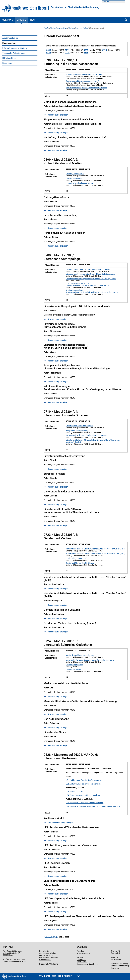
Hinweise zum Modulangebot (19, 53)
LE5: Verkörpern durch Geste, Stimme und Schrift (85, 803)
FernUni (46, 28)
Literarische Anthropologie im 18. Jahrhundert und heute (88, 269)
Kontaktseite (44, 951)
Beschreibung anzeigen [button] (56, 115)
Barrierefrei (115, 953)
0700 (86, 50)
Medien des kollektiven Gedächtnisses (80, 655)
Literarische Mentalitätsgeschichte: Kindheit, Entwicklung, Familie (91, 279)
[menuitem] (20, 38)
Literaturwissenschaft (16, 83)
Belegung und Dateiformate (18, 48)
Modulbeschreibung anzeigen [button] (59, 823)
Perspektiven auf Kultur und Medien (80, 183)
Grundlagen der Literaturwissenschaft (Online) (84, 74)
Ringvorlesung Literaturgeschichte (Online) (82, 81)
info (10, 961)
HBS (32, 20)
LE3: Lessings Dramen (74, 791)
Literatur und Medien (74, 179)
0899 (67, 50)
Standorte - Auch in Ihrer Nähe (59, 976)
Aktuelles (80, 951)
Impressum (115, 968)
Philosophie (11, 73)
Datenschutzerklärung (120, 964)
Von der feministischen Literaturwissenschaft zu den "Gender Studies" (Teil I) (95, 549)
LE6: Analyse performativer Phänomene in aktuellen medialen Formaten (93, 806)
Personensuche (45, 960)
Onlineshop (81, 960)
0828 (86, 53)
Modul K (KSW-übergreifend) (19, 63)
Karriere (80, 957)
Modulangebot (9, 43)
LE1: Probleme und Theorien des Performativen (84, 780)
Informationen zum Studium (15, 98)
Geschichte (11, 78)
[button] (35, 43)
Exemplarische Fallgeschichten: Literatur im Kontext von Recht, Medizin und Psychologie (88, 284)
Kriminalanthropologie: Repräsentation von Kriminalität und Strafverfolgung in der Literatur (92, 291)
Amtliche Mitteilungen (116, 958)
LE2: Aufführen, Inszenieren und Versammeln (83, 784)
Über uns (8, 20)
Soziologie (11, 68)
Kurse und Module (82, 28)
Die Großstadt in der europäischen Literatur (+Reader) (87, 435)
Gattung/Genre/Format (75, 174)
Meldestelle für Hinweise (49, 958)
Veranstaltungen (83, 953)
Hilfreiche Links (9, 108)
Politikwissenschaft (15, 93)
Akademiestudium (10, 38)
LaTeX (9, 58)
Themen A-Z (116, 951)
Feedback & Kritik (46, 955)
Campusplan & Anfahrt (48, 953)
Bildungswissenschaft (16, 88)
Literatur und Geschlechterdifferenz (80, 426)
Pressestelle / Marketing (49, 964)
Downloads (7, 113)
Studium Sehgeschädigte (59, 28)
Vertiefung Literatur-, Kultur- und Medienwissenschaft (87, 88)
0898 (49, 50)
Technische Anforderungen (14, 103)
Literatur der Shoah (73, 669)
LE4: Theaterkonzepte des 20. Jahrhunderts (83, 795)
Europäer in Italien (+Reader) (77, 431)
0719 (105, 50)
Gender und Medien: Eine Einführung (80, 563)
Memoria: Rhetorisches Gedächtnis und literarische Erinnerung (90, 660)
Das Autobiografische (74, 665)
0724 (67, 53)
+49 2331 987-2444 (17, 959)
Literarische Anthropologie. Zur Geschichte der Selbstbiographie (90, 274)
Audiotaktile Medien (51, 937)
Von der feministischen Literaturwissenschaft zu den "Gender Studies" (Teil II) (95, 553)
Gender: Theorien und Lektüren (78, 558)
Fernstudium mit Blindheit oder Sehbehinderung (75, 7)
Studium (22, 20)
